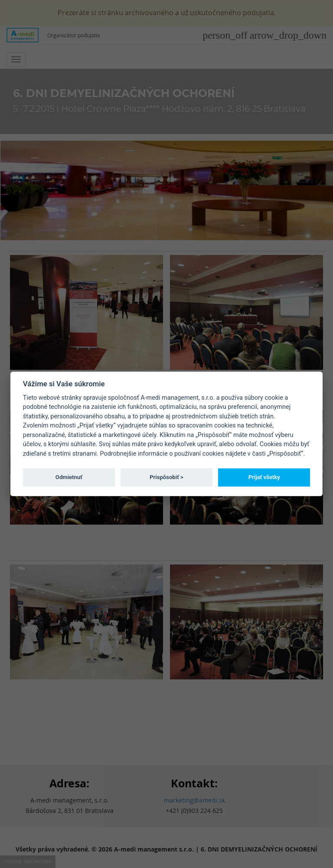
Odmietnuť (69, 477)
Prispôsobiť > (166, 477)
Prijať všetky (264, 477)
